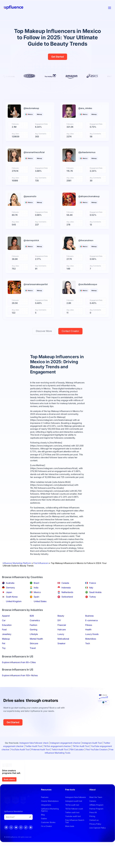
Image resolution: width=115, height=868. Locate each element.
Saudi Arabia (95, 592)
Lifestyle (34, 634)
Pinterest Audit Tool (41, 749)
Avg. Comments (41, 134)
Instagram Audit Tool (92, 743)
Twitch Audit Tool (60, 749)
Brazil (36, 583)
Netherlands (67, 592)
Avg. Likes (15, 134)
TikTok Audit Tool (81, 746)
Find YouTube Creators (97, 749)
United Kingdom (14, 601)
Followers (15, 124)
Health (88, 630)
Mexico (37, 592)
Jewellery (7, 634)
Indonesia (66, 588)
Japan (9, 592)
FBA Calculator (77, 749)
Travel (33, 648)
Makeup (6, 639)
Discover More (44, 331)
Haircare (62, 630)
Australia (10, 583)
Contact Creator (70, 331)
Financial (62, 625)
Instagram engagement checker (65, 743)
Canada (65, 583)
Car (4, 620)
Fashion (33, 625)
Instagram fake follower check (34, 743)
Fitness (89, 625)
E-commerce (91, 620)
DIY (59, 620)
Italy (91, 588)
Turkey (93, 597)
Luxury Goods (92, 634)
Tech (88, 643)
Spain (36, 597)
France (93, 583)
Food (4, 630)
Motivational (63, 639)
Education (7, 625)
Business (89, 616)
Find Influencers (41, 563)
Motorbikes (91, 639)
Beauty (61, 616)
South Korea (12, 597)
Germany (10, 588)
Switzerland (67, 597)
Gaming (34, 630)
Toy (4, 648)
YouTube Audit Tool (20, 749)
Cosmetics (35, 620)
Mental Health (36, 639)
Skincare (34, 643)
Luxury (61, 634)
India (36, 588)
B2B (32, 616)
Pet (4, 643)
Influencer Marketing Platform (17, 563)
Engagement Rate (41, 124)
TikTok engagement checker (57, 746)
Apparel (6, 616)
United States (40, 601)
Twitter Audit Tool (34, 746)
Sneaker (61, 643)
